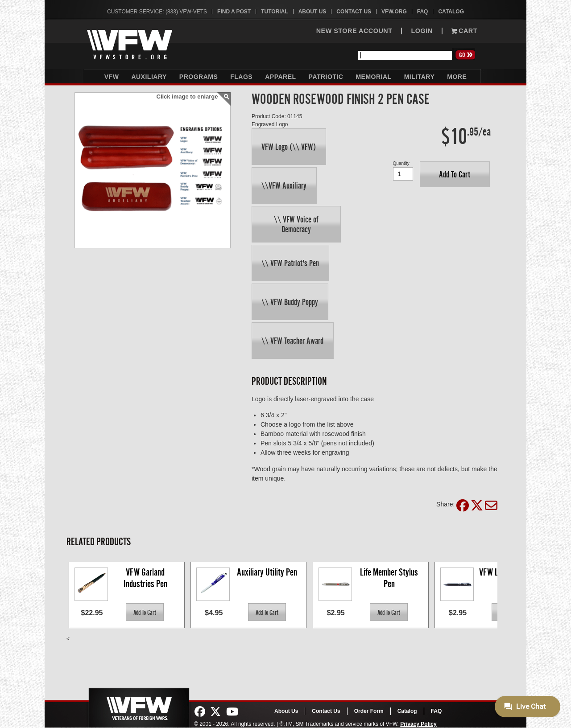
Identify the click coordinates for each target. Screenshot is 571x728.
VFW (112, 77)
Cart (464, 31)
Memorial (373, 77)
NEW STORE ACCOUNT (354, 31)
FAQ (423, 12)
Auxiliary (149, 77)
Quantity (401, 163)
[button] (289, 147)
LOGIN (422, 31)
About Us (312, 12)
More (457, 77)
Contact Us (354, 12)
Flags (241, 77)
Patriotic (326, 77)
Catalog (451, 12)
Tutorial (274, 12)
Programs (199, 77)
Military (420, 77)
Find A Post (234, 12)
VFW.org (394, 12)
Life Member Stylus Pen (390, 578)
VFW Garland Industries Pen (145, 578)
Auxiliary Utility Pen (267, 572)
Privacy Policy (418, 724)
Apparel (280, 77)
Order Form (369, 711)
